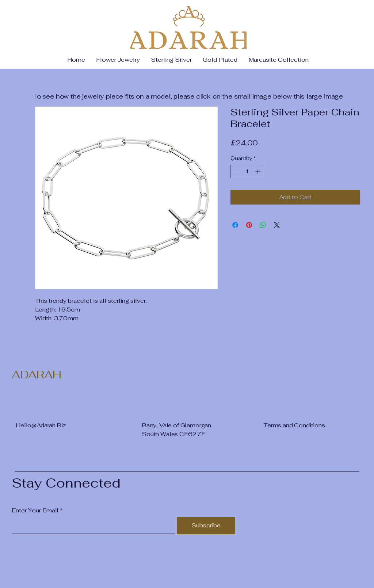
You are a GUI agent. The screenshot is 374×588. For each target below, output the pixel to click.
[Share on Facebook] (235, 225)
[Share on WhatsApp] (263, 225)
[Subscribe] (206, 526)
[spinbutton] (247, 171)
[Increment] (258, 171)
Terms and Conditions (294, 425)
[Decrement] (236, 171)
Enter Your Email (35, 511)
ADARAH (36, 375)
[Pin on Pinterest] (249, 225)
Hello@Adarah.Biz (41, 425)
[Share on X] (277, 225)
